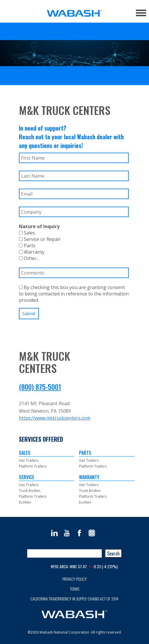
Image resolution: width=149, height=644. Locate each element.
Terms (75, 589)
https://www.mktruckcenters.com (55, 418)
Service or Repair (40, 239)
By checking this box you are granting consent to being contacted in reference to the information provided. (74, 294)
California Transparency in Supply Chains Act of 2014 (74, 599)
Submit (29, 314)
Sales (27, 233)
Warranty (32, 252)
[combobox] (64, 553)
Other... (29, 258)
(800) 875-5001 (40, 387)
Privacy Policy (75, 579)
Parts (27, 246)
